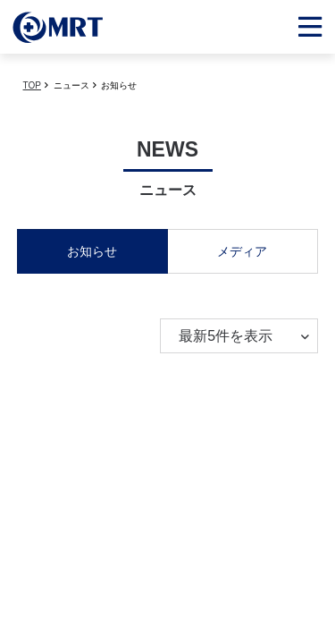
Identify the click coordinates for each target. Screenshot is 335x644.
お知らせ (92, 251)
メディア (242, 251)
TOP (32, 85)
